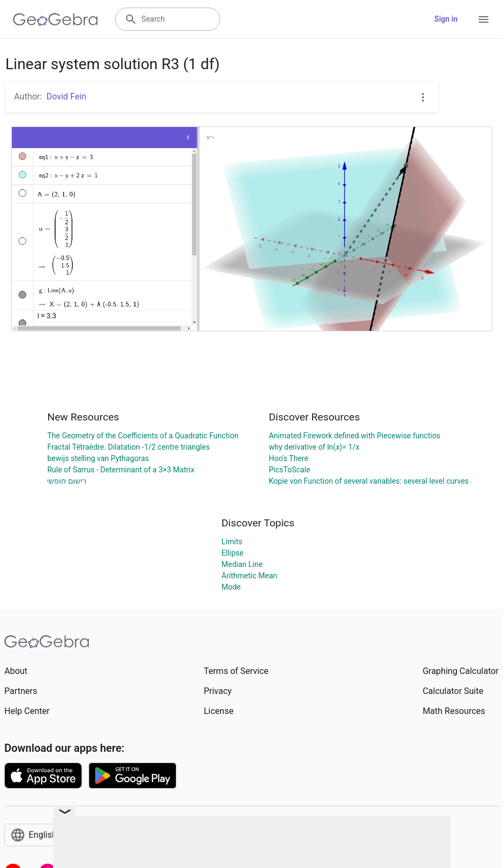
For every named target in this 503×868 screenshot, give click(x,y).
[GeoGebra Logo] (55, 19)
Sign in (446, 19)
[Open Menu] (484, 19)
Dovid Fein (67, 96)
